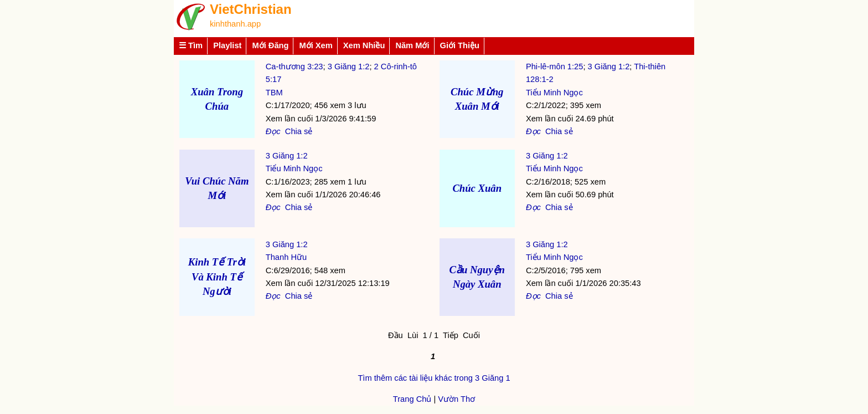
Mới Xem (316, 45)
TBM (274, 93)
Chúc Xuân (477, 188)
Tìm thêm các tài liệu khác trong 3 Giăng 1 (434, 378)
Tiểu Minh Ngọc (554, 93)
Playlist (227, 45)
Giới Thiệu (460, 45)
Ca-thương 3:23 (294, 67)
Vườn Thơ (456, 399)
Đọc (273, 131)
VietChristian (251, 9)
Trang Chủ (412, 399)
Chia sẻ (299, 131)
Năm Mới (412, 45)
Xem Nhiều (364, 45)
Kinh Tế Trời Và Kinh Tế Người (217, 276)
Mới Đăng (270, 45)
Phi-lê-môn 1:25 (554, 67)
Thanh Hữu (286, 257)
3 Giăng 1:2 (349, 67)
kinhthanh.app (235, 24)
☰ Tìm (191, 45)
